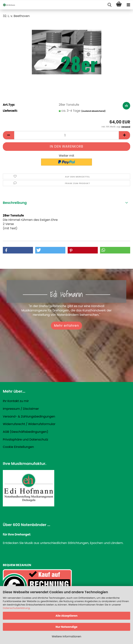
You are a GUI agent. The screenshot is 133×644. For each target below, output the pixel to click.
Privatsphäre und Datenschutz (26, 439)
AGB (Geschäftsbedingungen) (26, 432)
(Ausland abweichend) (93, 111)
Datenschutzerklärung (16, 608)
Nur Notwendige (66, 627)
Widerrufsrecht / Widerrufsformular (29, 424)
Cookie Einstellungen (18, 447)
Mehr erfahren (67, 326)
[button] (8, 135)
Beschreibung (15, 203)
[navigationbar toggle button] (128, 5)
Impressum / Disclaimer (21, 409)
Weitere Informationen (66, 636)
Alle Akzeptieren (67, 616)
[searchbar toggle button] (109, 5)
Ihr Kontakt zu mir (16, 401)
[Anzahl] (66, 135)
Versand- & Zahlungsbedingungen (29, 416)
